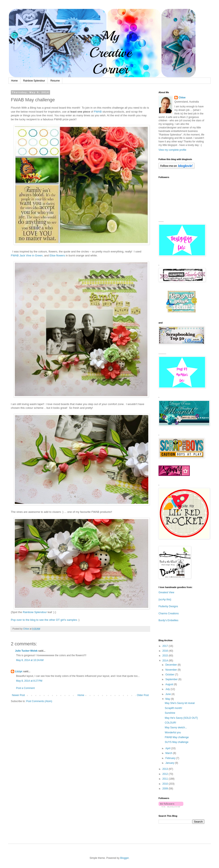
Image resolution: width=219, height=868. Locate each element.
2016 (166, 651)
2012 (166, 774)
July (168, 689)
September (172, 679)
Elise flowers (57, 255)
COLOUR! (171, 723)
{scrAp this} (165, 600)
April (168, 748)
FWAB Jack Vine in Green (27, 255)
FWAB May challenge (177, 737)
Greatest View (166, 592)
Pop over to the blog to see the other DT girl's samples (44, 620)
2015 (166, 656)
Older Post (143, 695)
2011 (166, 779)
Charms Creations (169, 613)
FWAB (98, 112)
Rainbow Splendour (34, 81)
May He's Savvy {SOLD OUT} (181, 718)
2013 (166, 769)
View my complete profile (172, 150)
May (168, 699)
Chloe (182, 98)
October (170, 675)
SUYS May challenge (177, 742)
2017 (166, 646)
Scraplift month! (173, 708)
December (172, 665)
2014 (166, 661)
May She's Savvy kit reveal (180, 703)
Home (14, 81)
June (168, 694)
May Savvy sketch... (176, 728)
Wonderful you (173, 733)
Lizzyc (19, 671)
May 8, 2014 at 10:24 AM (30, 660)
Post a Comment (25, 688)
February (171, 758)
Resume (55, 81)
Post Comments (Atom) (39, 701)
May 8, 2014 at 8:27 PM (29, 681)
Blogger (124, 858)
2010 (166, 784)
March (169, 753)
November (172, 670)
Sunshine (170, 713)
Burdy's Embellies (168, 620)
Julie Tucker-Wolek (26, 651)
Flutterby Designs (168, 606)
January (170, 763)
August (170, 684)
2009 (166, 789)
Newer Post (18, 695)
